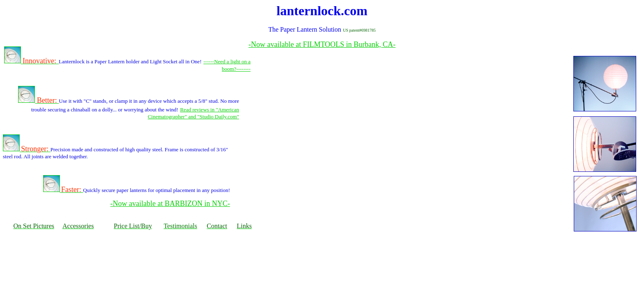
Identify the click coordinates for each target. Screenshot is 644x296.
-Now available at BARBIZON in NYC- (170, 203)
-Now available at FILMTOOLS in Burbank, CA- (322, 44)
